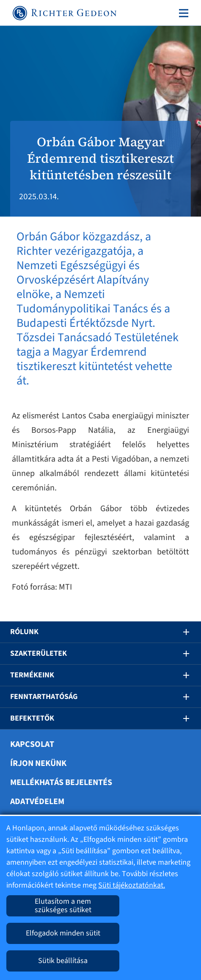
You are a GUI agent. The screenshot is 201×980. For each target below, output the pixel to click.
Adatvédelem (37, 802)
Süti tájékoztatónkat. (132, 885)
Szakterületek (39, 653)
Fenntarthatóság (44, 697)
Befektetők (32, 718)
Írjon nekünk (38, 763)
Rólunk (24, 632)
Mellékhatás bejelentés (61, 782)
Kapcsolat (32, 744)
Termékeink (32, 675)
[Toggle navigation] (182, 13)
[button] (180, 632)
